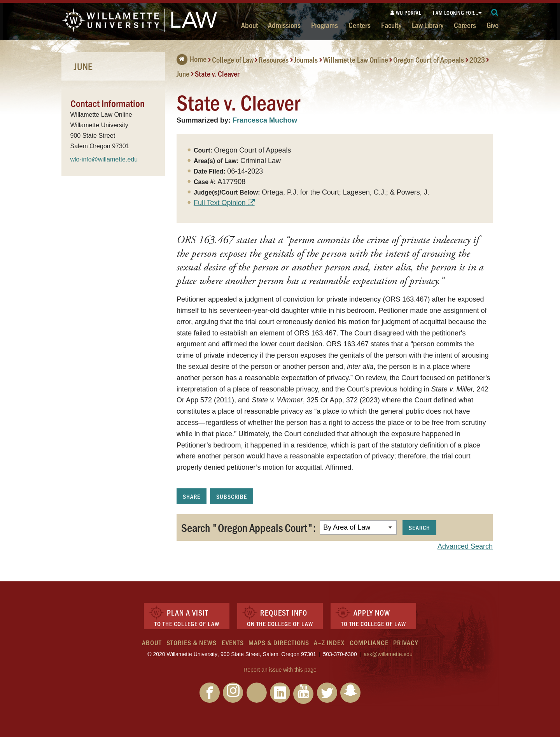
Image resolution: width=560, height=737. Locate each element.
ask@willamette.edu (388, 654)
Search (419, 527)
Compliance (369, 642)
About (249, 25)
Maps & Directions (279, 642)
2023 (477, 60)
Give (493, 25)
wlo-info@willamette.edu (104, 159)
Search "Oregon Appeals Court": (248, 527)
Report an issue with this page (280, 670)
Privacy (406, 642)
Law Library (428, 25)
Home (192, 59)
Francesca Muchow (265, 120)
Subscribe (232, 496)
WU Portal (406, 13)
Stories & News (192, 642)
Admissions (284, 25)
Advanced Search (465, 546)
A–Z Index (329, 642)
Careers (465, 25)
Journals (306, 60)
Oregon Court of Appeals (429, 60)
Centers (360, 25)
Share (192, 496)
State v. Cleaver (217, 74)
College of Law (233, 60)
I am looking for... (456, 13)
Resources (274, 60)
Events (233, 642)
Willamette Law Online (356, 60)
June (183, 74)
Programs (325, 25)
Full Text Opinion (220, 203)
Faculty (391, 25)
